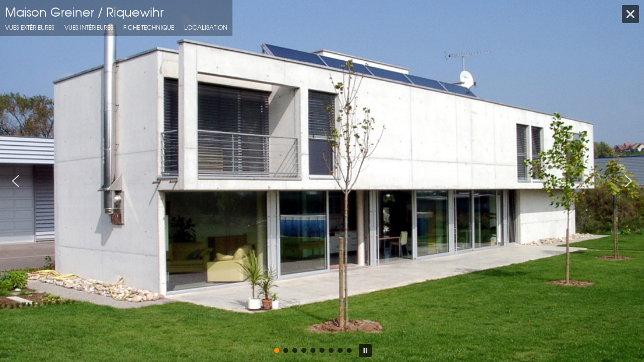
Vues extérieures (30, 27)
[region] (322, 181)
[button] (16, 181)
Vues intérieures (89, 27)
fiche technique (149, 27)
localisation (206, 27)
